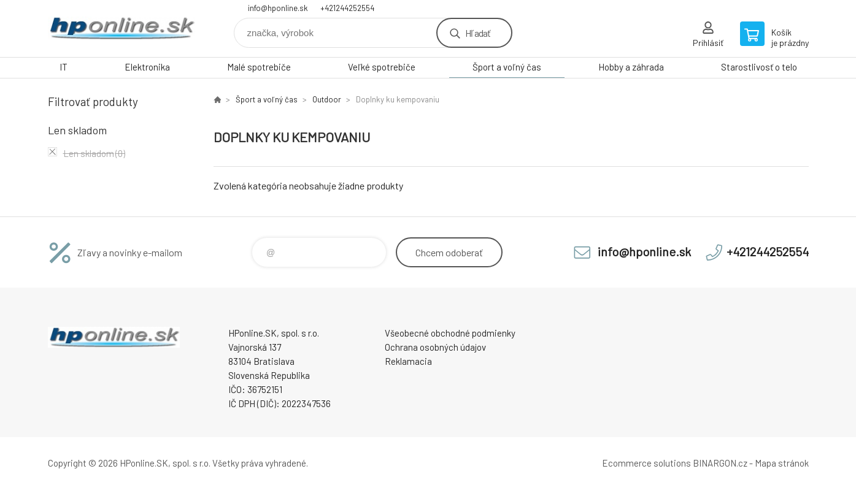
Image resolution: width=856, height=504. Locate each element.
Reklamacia (408, 361)
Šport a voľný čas (507, 67)
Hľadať (478, 33)
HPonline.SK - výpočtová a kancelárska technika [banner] (121, 29)
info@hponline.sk (278, 8)
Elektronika (147, 67)
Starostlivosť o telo (759, 67)
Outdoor (327, 99)
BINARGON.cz (720, 463)
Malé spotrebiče (259, 67)
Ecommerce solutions (646, 463)
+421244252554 (347, 8)
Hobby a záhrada (631, 67)
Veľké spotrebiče (382, 67)
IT (64, 67)
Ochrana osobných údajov (435, 347)
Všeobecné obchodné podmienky (450, 333)
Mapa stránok (782, 463)
